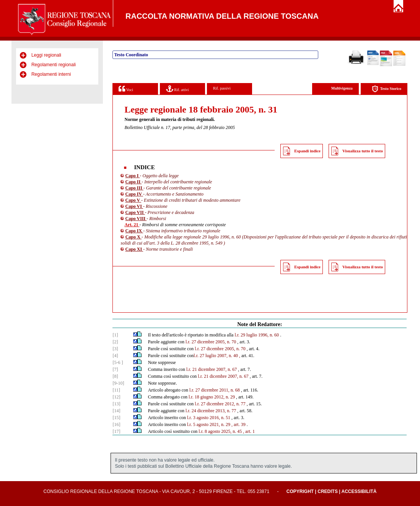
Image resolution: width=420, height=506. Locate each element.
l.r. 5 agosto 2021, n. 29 (209, 424)
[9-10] (118, 383)
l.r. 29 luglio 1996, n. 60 (257, 335)
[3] (115, 349)
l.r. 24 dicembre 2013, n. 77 (211, 411)
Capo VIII (136, 219)
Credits (328, 491)
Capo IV (134, 194)
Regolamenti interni (51, 74)
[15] (116, 418)
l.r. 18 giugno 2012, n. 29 (212, 397)
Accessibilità (359, 491)
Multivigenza (342, 88)
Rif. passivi (222, 88)
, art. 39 (238, 424)
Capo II (133, 182)
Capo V (133, 200)
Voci (126, 89)
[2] (115, 342)
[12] (116, 397)
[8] (115, 376)
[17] (116, 431)
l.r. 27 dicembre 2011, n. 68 (215, 390)
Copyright (300, 491)
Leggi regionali (46, 55)
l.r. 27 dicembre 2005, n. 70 (211, 342)
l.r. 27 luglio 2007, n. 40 (216, 356)
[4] (115, 356)
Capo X (133, 237)
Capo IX (134, 231)
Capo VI (134, 206)
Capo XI (134, 249)
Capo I (132, 176)
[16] (116, 424)
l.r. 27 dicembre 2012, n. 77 (220, 404)
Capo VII (135, 212)
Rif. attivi (177, 89)
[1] (115, 335)
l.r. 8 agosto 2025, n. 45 (220, 431)
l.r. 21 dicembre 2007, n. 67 (212, 369)
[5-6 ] (118, 362)
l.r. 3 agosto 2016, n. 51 (209, 418)
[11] (116, 390)
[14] (116, 411)
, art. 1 (249, 431)
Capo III (134, 188)
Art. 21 (132, 225)
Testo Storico (387, 89)
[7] (115, 369)
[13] (116, 404)
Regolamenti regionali (54, 65)
